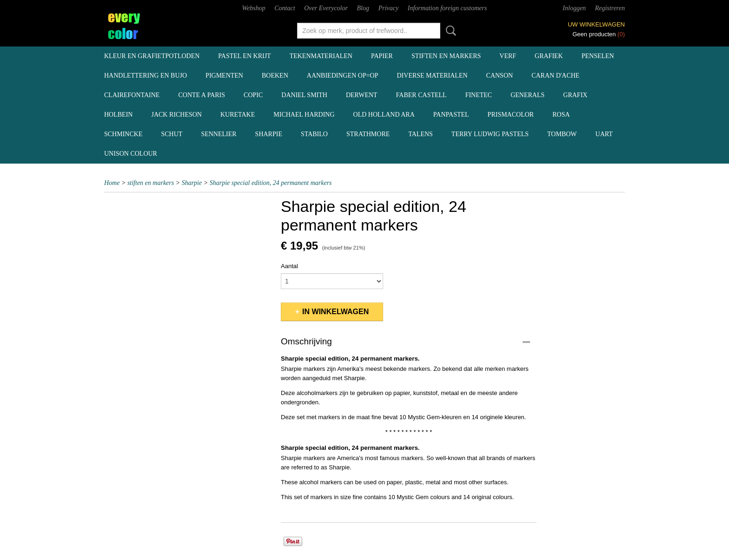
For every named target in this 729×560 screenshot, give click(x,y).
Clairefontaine (132, 95)
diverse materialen (432, 76)
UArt (604, 134)
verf (508, 56)
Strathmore (368, 134)
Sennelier (219, 134)
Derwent (362, 95)
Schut (172, 134)
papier (382, 56)
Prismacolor (511, 115)
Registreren (610, 8)
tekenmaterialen (321, 56)
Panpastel (451, 115)
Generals (527, 95)
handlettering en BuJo (146, 76)
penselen (598, 56)
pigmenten (224, 76)
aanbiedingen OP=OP (343, 76)
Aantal (289, 266)
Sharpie (269, 134)
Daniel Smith (304, 95)
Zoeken (449, 31)
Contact (285, 8)
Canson (500, 76)
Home (112, 183)
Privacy (389, 8)
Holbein (118, 115)
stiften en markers (446, 56)
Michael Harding (304, 115)
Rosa (561, 115)
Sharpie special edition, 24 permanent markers (271, 183)
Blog (363, 8)
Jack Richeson (176, 115)
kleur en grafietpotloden (152, 56)
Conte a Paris (202, 95)
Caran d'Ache (555, 76)
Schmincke (123, 134)
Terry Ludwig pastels (490, 134)
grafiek (549, 56)
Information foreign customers (447, 8)
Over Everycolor (326, 8)
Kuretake (238, 115)
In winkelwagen (335, 312)
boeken (275, 76)
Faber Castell (421, 95)
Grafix (575, 95)
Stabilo (314, 134)
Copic (253, 95)
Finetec (479, 95)
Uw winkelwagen (596, 24)
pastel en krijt (244, 56)
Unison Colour (131, 154)
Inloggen (574, 8)
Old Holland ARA (384, 115)
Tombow (562, 134)
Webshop (254, 8)
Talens (421, 134)
